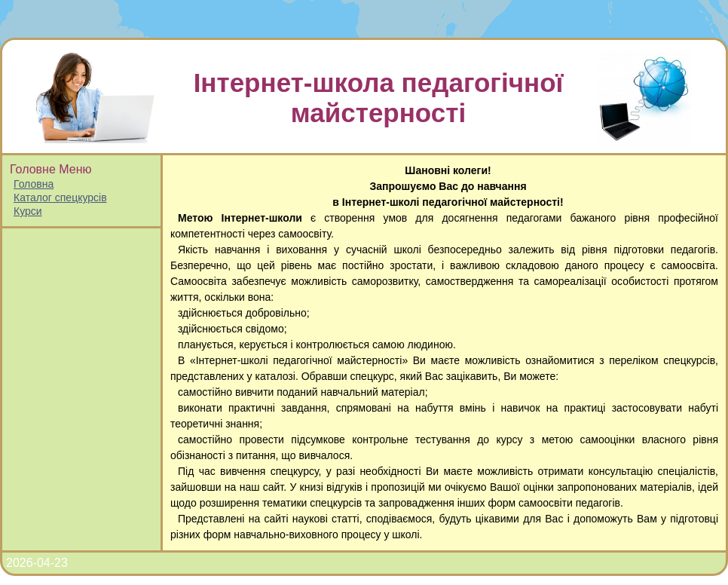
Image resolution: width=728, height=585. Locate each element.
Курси (28, 211)
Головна (34, 184)
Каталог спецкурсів (60, 198)
